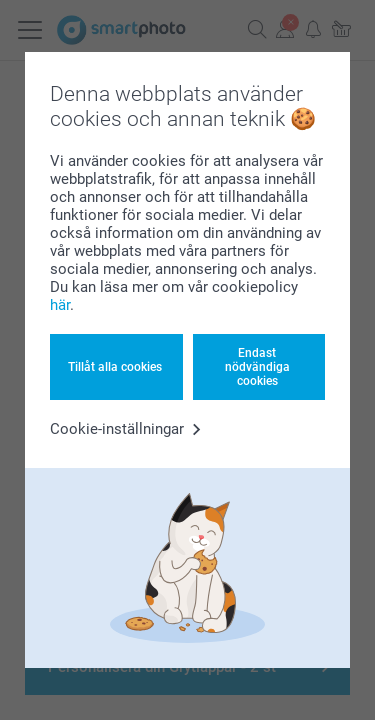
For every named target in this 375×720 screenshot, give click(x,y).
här (60, 305)
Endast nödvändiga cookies (257, 367)
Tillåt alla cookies (115, 367)
